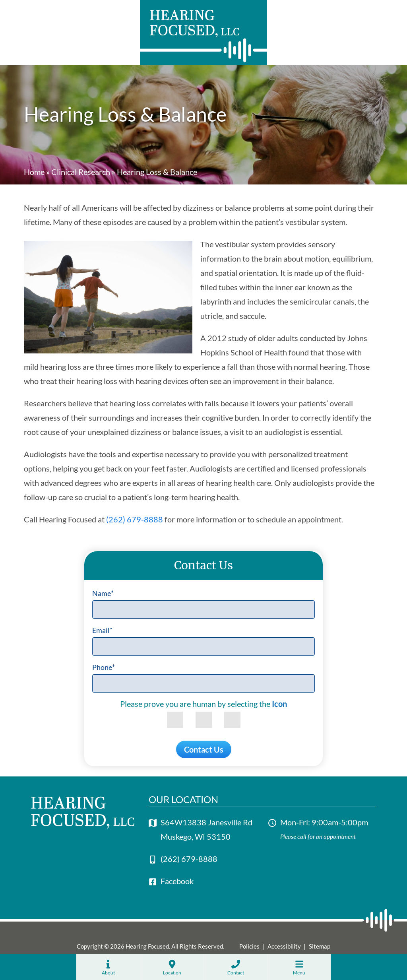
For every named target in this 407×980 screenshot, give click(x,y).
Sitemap (320, 946)
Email (102, 630)
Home (34, 172)
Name (103, 593)
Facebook (177, 881)
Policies (249, 946)
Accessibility (284, 946)
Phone (104, 667)
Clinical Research (81, 172)
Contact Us (204, 749)
